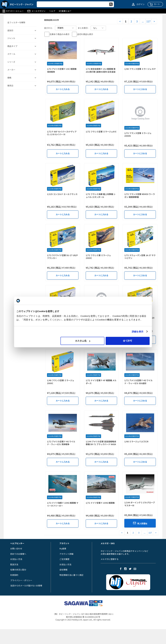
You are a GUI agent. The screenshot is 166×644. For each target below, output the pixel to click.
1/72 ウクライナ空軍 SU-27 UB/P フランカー (62, 257)
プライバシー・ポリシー (21, 580)
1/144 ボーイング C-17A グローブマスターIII (140, 504)
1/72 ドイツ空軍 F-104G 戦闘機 (100, 503)
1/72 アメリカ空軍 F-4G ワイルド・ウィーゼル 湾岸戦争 (61, 443)
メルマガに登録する (110, 559)
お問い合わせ (16, 549)
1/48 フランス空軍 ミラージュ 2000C (61, 382)
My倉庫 (63, 549)
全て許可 (128, 341)
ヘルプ (52, 11)
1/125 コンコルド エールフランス (62, 194)
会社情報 (63, 570)
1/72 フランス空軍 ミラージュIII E (101, 132)
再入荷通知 (140, 523)
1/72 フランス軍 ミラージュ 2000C (98, 257)
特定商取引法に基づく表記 (71, 575)
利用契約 (14, 575)
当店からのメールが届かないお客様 (26, 586)
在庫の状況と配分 (18, 570)
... (143, 21)
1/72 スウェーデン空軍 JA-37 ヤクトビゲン (140, 257)
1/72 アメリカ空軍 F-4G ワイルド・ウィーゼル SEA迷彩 (138, 382)
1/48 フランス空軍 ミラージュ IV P (140, 69)
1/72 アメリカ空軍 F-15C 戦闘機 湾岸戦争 (62, 70)
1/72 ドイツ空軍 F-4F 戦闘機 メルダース (101, 382)
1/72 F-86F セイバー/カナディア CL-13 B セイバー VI (62, 133)
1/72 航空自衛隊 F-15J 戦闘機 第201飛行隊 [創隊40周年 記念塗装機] (101, 72)
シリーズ (11, 62)
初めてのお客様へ (18, 554)
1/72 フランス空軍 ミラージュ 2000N (138, 135)
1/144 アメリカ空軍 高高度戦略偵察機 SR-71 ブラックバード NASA (101, 443)
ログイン (141, 4)
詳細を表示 (138, 332)
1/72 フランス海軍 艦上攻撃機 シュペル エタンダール (101, 196)
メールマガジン (39, 11)
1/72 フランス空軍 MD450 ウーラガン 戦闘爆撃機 (140, 196)
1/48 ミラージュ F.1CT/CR (136, 441)
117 (148, 21)
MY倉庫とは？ (65, 11)
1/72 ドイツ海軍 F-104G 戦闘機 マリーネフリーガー (63, 504)
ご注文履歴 (64, 559)
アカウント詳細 (66, 554)
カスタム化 (83, 341)
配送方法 (14, 564)
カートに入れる (63, 89)
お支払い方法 (16, 559)
